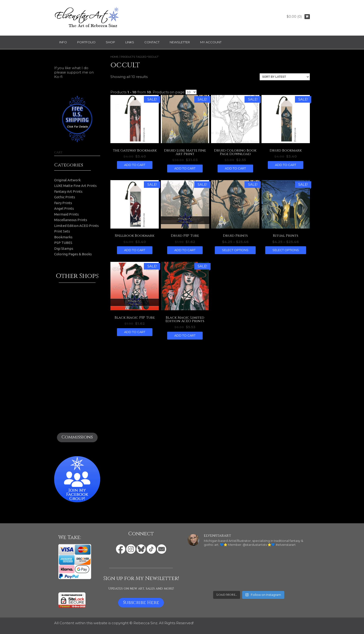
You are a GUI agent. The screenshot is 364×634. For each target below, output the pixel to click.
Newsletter (180, 42)
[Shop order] (285, 77)
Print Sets (62, 231)
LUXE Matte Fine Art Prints (75, 186)
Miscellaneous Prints (71, 220)
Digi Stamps (64, 248)
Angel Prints (64, 208)
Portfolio (86, 42)
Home (114, 57)
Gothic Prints (65, 197)
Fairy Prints (63, 203)
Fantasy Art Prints (68, 191)
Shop (110, 42)
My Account (211, 42)
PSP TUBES (63, 243)
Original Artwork (67, 180)
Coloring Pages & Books (73, 254)
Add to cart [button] (135, 165)
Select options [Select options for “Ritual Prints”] (286, 250)
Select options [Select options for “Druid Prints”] (235, 250)
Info (63, 42)
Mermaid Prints (66, 214)
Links (130, 42)
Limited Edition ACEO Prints (76, 226)
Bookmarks (63, 237)
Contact (152, 42)
